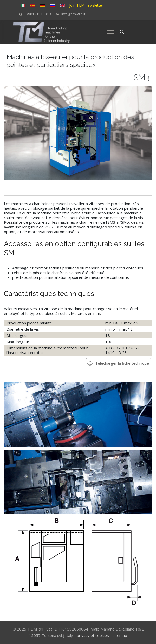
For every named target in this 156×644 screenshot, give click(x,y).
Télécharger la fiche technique (118, 363)
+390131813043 (37, 14)
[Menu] (110, 32)
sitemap (120, 635)
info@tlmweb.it (73, 14)
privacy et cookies (93, 635)
